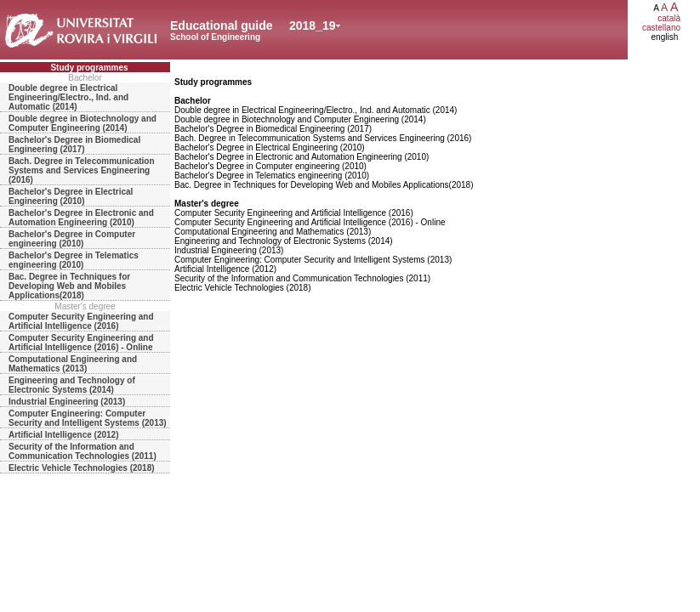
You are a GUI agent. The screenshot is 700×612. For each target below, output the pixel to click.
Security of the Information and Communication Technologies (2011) (83, 451)
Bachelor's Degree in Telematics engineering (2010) (74, 260)
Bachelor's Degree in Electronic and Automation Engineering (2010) (81, 218)
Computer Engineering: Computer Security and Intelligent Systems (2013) (88, 418)
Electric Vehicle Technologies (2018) (82, 468)
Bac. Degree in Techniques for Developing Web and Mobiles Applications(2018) (69, 286)
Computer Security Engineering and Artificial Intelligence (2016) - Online (81, 343)
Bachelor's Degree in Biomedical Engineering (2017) (74, 144)
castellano (661, 28)
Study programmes (89, 68)
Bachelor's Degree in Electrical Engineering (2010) (71, 196)
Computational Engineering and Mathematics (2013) (73, 364)
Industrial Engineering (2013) (67, 402)
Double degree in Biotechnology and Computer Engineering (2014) (83, 123)
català (669, 18)
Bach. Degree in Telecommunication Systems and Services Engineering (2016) (82, 170)
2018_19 (313, 25)
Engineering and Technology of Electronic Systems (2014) (72, 385)
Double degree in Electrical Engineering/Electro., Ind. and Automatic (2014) (68, 97)
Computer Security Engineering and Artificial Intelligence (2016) (81, 321)
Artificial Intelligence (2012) (64, 435)
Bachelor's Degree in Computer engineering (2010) (72, 239)
